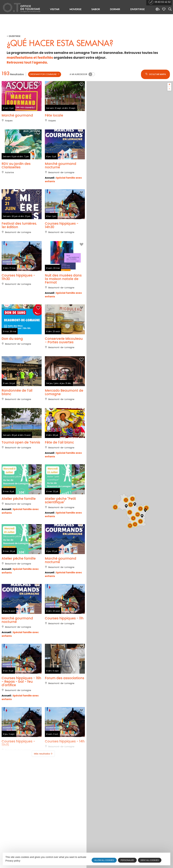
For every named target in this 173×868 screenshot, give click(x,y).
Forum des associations (65, 678)
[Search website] (169, 9)
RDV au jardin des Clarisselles (16, 166)
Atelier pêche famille (19, 499)
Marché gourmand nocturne (61, 166)
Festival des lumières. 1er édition (19, 225)
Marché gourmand (17, 115)
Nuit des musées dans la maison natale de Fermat (63, 279)
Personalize (127, 860)
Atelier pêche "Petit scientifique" (60, 500)
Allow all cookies (104, 860)
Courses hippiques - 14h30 (62, 225)
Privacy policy (13, 861)
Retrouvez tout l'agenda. (27, 62)
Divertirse (15, 36)
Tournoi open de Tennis (21, 442)
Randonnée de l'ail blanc (17, 392)
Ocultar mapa (155, 74)
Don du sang (12, 339)
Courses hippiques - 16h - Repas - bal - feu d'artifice (21, 682)
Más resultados (43, 754)
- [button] (169, 89)
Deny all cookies (150, 860)
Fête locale (54, 115)
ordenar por (45, 74)
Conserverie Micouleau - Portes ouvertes (64, 340)
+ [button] (169, 85)
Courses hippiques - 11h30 (18, 277)
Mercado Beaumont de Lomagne (64, 392)
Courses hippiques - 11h (64, 618)
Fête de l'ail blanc (59, 442)
